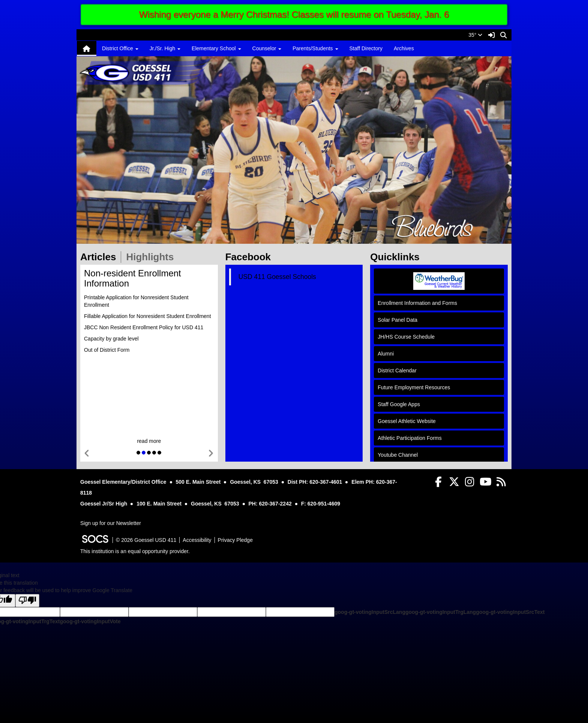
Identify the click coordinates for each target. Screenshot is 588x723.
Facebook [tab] (250, 257)
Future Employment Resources (414, 387)
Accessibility (197, 540)
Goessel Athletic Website (407, 421)
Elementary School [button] (216, 48)
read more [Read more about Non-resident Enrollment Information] (149, 441)
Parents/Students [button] (315, 48)
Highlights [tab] (152, 257)
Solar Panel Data (397, 320)
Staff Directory (366, 48)
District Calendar (397, 370)
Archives (404, 48)
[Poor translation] (27, 601)
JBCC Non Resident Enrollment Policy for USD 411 (144, 327)
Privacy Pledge (235, 540)
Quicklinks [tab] (397, 257)
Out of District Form (107, 350)
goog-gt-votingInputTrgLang (441, 612)
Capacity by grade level (111, 339)
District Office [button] (120, 48)
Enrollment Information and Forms (417, 303)
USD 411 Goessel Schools (277, 277)
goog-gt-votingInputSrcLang (370, 612)
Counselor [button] (267, 48)
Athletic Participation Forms (409, 438)
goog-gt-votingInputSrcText (510, 612)
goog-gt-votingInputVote (90, 621)
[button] (87, 454)
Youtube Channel (398, 455)
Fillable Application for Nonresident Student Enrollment (148, 316)
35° (475, 35)
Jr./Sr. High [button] (165, 48)
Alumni (386, 354)
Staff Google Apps (399, 404)
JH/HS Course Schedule (406, 337)
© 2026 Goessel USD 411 (146, 540)
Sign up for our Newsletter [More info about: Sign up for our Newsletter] (111, 523)
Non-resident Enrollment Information (133, 278)
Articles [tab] (100, 257)
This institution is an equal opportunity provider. (135, 551)
